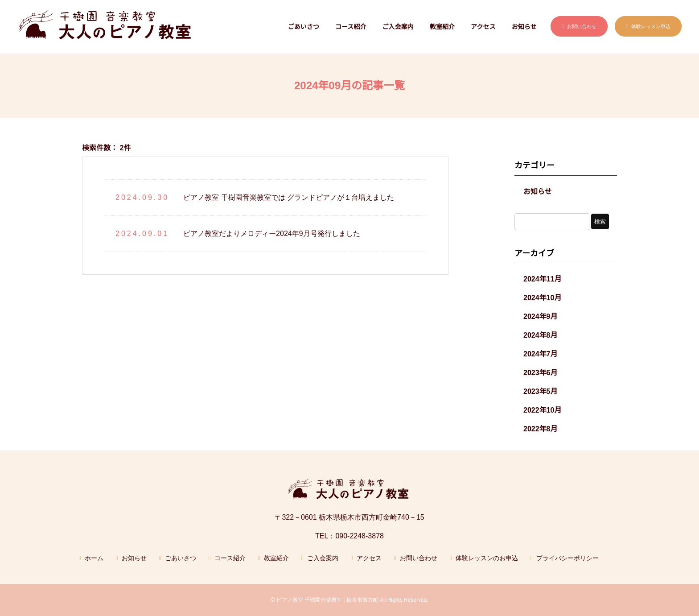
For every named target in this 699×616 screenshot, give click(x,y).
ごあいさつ (303, 27)
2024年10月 (542, 298)
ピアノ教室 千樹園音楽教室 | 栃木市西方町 (327, 600)
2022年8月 (541, 429)
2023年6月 (541, 373)
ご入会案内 (398, 27)
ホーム (94, 558)
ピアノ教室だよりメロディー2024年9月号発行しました (272, 234)
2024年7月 (541, 354)
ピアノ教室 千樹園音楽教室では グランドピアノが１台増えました (289, 197)
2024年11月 (542, 279)
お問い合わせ (582, 26)
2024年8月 (541, 335)
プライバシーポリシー (567, 558)
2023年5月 (541, 391)
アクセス (483, 27)
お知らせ (524, 27)
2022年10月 (542, 410)
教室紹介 (442, 27)
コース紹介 (351, 27)
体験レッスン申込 (651, 26)
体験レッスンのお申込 (487, 558)
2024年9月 (541, 316)
